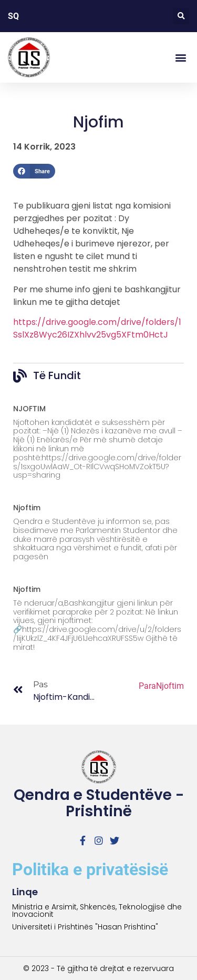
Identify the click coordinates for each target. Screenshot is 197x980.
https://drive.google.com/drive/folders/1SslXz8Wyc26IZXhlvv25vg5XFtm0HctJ (97, 328)
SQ (13, 16)
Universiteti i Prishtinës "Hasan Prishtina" (85, 927)
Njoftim (27, 508)
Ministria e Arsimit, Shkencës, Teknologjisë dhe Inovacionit (97, 910)
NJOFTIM (29, 409)
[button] (181, 16)
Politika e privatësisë (90, 869)
